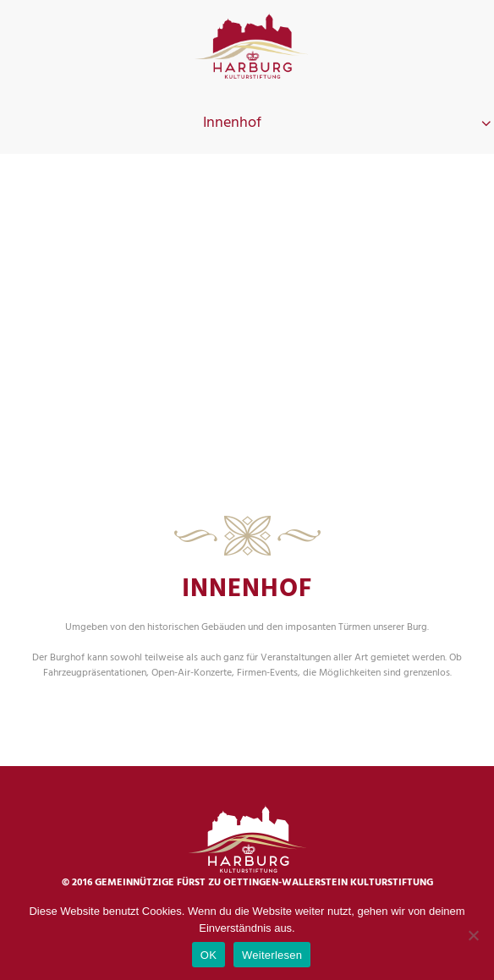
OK (209, 955)
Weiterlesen (272, 955)
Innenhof (232, 123)
